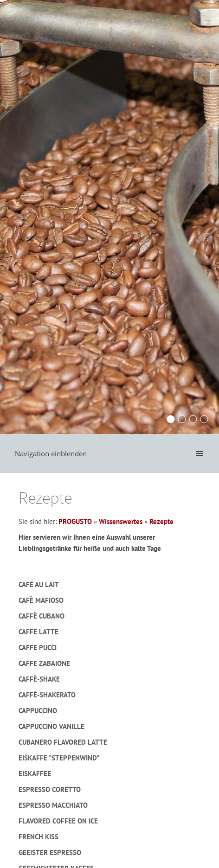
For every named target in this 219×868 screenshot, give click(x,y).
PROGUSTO (75, 521)
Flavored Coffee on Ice (58, 821)
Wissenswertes (121, 521)
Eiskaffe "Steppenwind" (59, 758)
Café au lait (39, 584)
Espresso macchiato (53, 805)
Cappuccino (38, 711)
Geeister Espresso (50, 852)
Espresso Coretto (50, 789)
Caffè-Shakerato (47, 695)
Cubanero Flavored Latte (63, 742)
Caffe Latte (39, 632)
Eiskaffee (35, 774)
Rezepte (161, 521)
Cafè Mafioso (41, 600)
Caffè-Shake (39, 679)
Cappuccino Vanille (52, 726)
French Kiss (39, 837)
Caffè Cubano (42, 616)
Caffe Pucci (38, 648)
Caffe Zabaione (44, 663)
